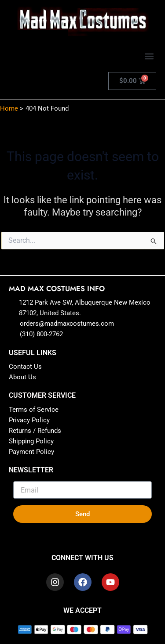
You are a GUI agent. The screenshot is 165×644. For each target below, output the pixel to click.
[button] (149, 56)
